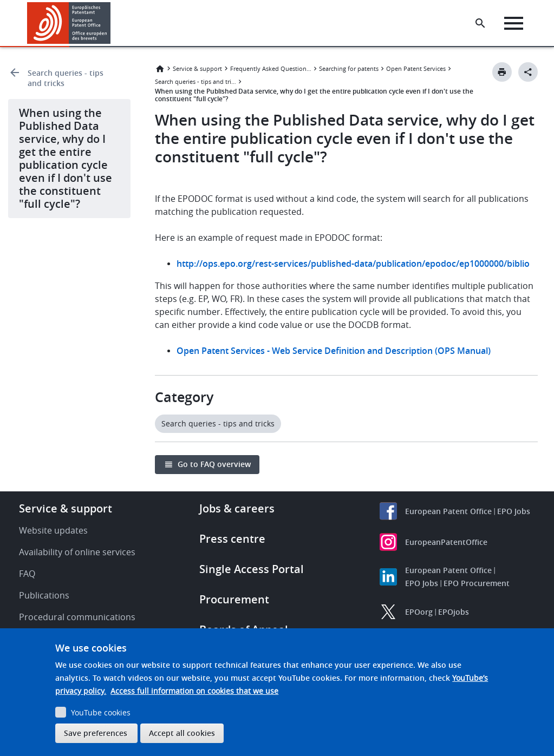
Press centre (232, 539)
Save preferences (96, 733)
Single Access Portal (252, 569)
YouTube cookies (101, 712)
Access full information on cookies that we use (194, 691)
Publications (44, 595)
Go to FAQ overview (214, 464)
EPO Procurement (477, 583)
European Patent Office (448, 511)
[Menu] (514, 23)
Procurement (234, 599)
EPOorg (419, 612)
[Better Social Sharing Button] (528, 72)
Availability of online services (77, 552)
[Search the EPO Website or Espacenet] (481, 23)
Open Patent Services (416, 68)
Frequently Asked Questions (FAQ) (271, 68)
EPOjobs (454, 612)
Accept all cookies (182, 733)
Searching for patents (349, 68)
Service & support (197, 68)
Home (160, 69)
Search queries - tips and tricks (66, 78)
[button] (112, 23)
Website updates (53, 530)
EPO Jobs (514, 511)
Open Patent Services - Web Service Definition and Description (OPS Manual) (334, 351)
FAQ (27, 574)
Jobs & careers (237, 508)
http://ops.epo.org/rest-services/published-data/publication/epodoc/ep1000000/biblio (353, 264)
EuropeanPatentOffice (446, 542)
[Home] (69, 23)
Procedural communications (77, 617)
